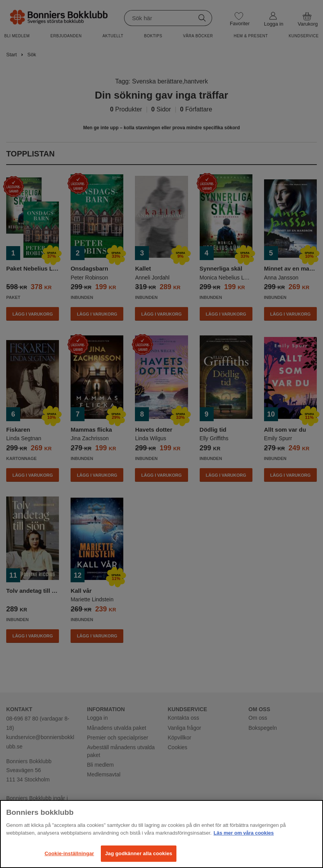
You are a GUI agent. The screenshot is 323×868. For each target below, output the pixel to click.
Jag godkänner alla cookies (139, 853)
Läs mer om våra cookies (244, 833)
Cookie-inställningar (69, 853)
